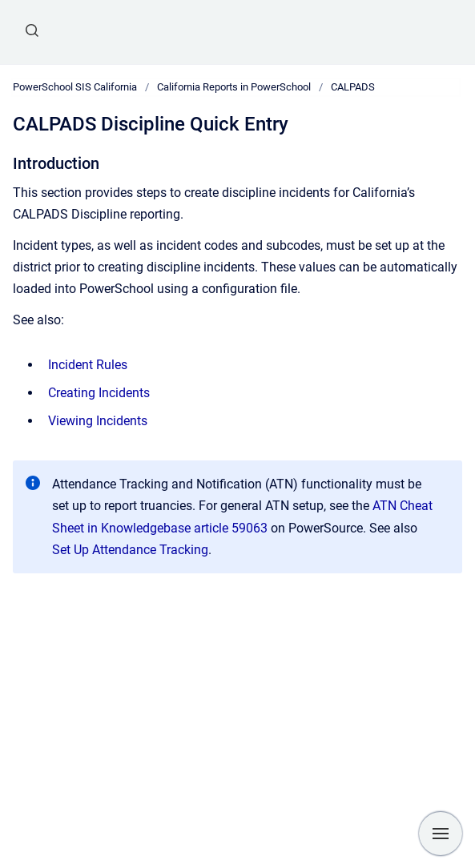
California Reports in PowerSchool (234, 87)
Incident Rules (88, 365)
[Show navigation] (441, 834)
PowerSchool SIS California (75, 87)
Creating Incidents (99, 393)
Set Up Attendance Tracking (130, 550)
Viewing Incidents (98, 421)
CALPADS (353, 87)
